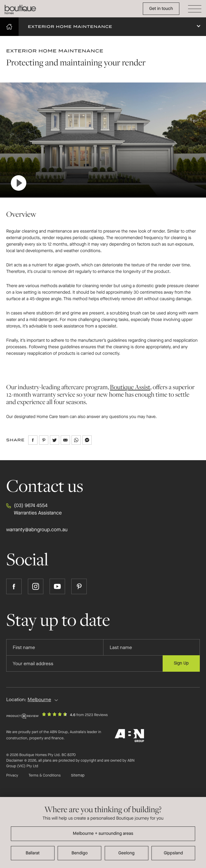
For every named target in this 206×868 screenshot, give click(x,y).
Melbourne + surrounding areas (103, 833)
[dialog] (103, 832)
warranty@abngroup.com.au (37, 530)
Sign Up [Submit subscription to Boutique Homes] (181, 663)
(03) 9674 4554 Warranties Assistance (34, 509)
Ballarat (33, 853)
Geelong (126, 853)
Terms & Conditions (45, 776)
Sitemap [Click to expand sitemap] (78, 776)
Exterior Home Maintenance (70, 27)
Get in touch (161, 9)
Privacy (12, 776)
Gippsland (173, 853)
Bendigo (80, 853)
